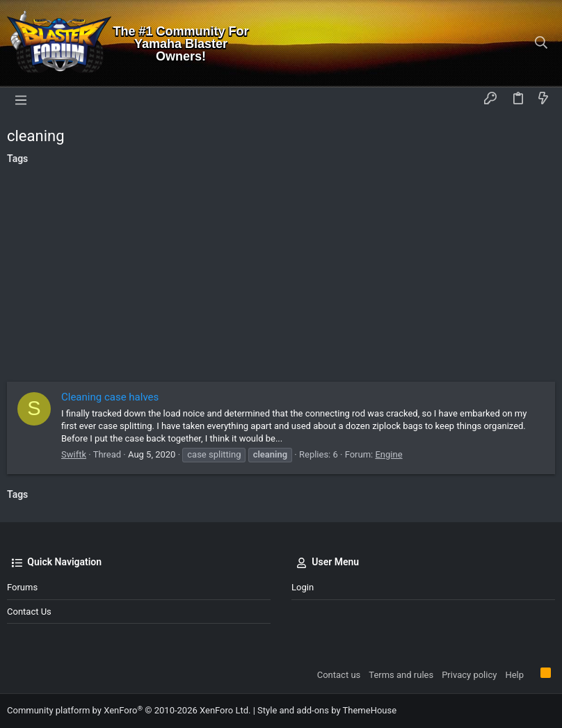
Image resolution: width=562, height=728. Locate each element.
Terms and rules (401, 675)
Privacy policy (469, 675)
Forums (22, 587)
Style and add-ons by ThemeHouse (327, 710)
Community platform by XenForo (129, 710)
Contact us (29, 612)
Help (514, 675)
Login (303, 587)
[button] (21, 99)
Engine (388, 454)
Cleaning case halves (110, 397)
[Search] (541, 44)
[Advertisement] (281, 277)
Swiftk (74, 454)
